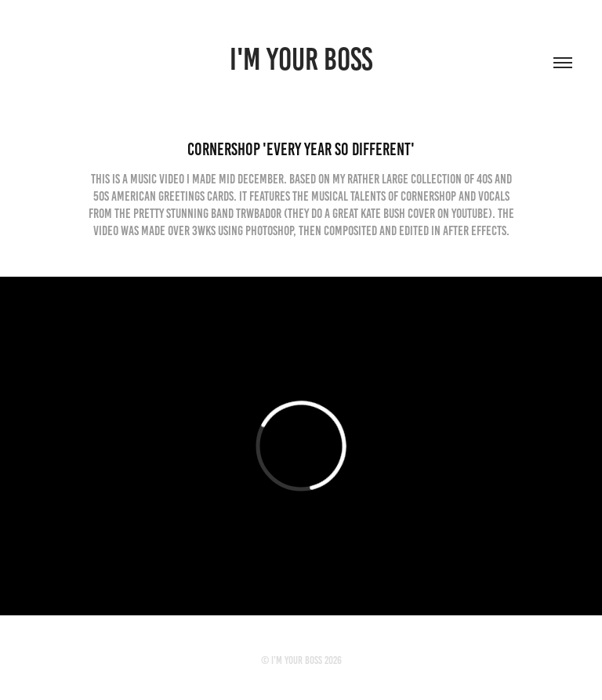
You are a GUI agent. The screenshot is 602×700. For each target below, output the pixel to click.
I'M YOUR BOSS (301, 59)
